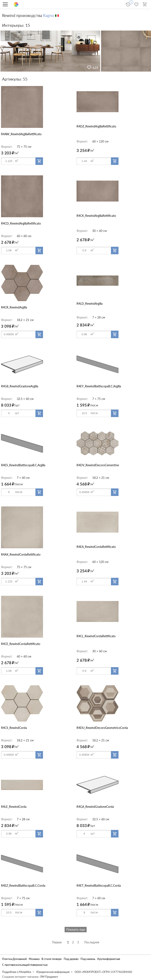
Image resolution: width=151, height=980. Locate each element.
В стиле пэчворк (52, 959)
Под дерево (71, 959)
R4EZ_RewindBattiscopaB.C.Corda (23, 886)
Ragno (49, 15)
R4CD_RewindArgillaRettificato (21, 223)
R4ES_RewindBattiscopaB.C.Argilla (23, 465)
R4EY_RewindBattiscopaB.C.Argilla (99, 386)
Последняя (92, 942)
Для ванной (20, 959)
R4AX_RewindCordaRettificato (21, 554)
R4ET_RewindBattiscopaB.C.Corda (99, 886)
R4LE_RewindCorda (14, 807)
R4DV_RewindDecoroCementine (98, 465)
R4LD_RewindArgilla (90, 304)
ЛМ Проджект (49, 977)
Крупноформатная (109, 959)
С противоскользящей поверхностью (25, 965)
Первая (57, 942)
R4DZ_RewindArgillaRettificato (96, 126)
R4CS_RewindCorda (14, 728)
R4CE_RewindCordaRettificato (21, 644)
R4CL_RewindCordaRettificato (96, 636)
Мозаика (34, 959)
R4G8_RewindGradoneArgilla (20, 386)
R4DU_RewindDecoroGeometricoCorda (102, 728)
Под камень (88, 959)
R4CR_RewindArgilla (14, 307)
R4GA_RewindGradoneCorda (95, 807)
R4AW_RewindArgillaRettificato (21, 134)
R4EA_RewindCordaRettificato (96, 547)
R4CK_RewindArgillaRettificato (96, 216)
